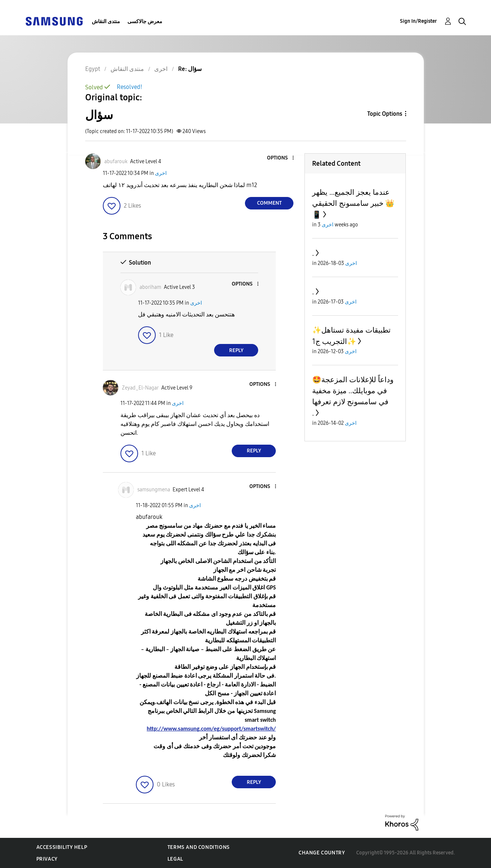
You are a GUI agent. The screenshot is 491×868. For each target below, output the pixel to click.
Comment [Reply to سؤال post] (269, 203)
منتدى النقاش (106, 21)
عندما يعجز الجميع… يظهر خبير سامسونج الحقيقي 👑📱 (353, 203)
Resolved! (129, 87)
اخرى (161, 173)
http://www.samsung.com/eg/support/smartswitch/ (212, 729)
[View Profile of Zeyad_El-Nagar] (140, 388)
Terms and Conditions (199, 847)
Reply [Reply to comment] (236, 350)
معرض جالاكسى (145, 21)
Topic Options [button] (385, 114)
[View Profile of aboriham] (150, 287)
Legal (175, 859)
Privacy (47, 859)
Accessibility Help (62, 847)
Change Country (322, 853)
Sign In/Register (418, 21)
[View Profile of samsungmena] (154, 490)
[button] (281, 158)
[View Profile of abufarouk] (116, 162)
